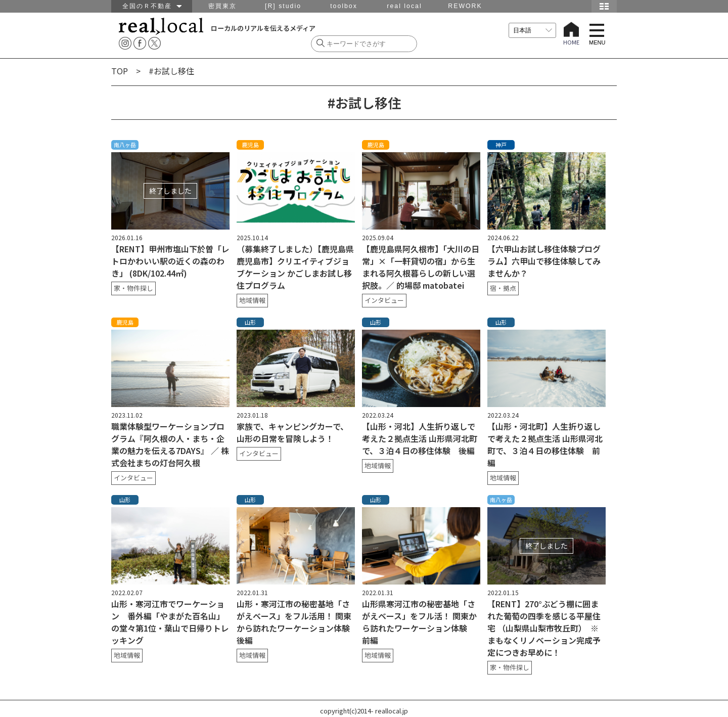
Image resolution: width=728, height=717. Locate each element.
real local (404, 6)
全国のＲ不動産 (152, 6)
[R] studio (283, 6)
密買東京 (222, 6)
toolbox (344, 6)
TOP (120, 71)
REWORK (465, 6)
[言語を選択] (532, 30)
